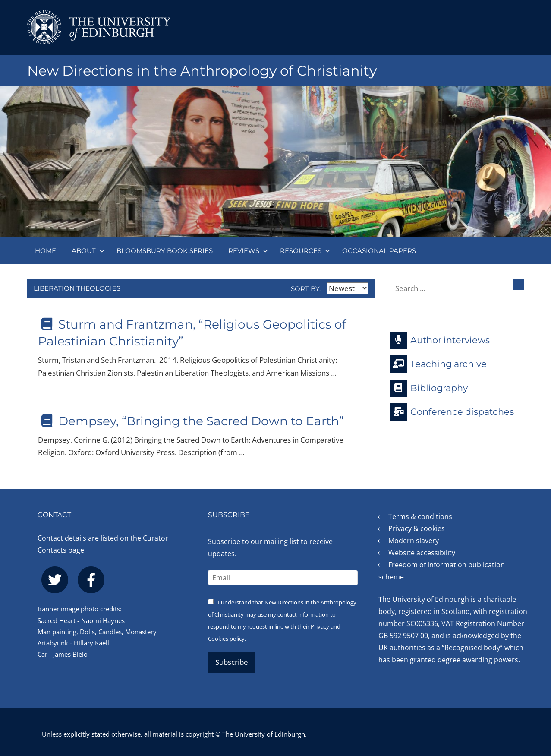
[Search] (518, 284)
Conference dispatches (452, 412)
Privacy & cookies (417, 528)
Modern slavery (414, 541)
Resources (305, 251)
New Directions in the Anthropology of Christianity (202, 71)
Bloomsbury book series (165, 251)
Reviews (248, 251)
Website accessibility (422, 553)
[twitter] (55, 580)
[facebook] (91, 580)
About (88, 251)
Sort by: (330, 289)
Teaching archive (438, 364)
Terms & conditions (420, 516)
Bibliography (429, 388)
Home (46, 251)
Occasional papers (379, 251)
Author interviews (440, 340)
